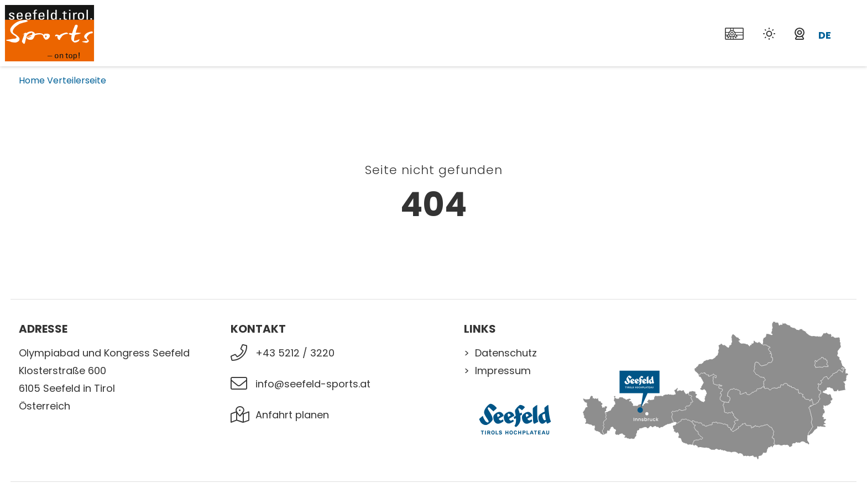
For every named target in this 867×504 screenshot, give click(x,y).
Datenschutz (506, 353)
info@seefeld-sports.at (313, 384)
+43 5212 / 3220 (295, 353)
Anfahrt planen (292, 415)
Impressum (503, 371)
